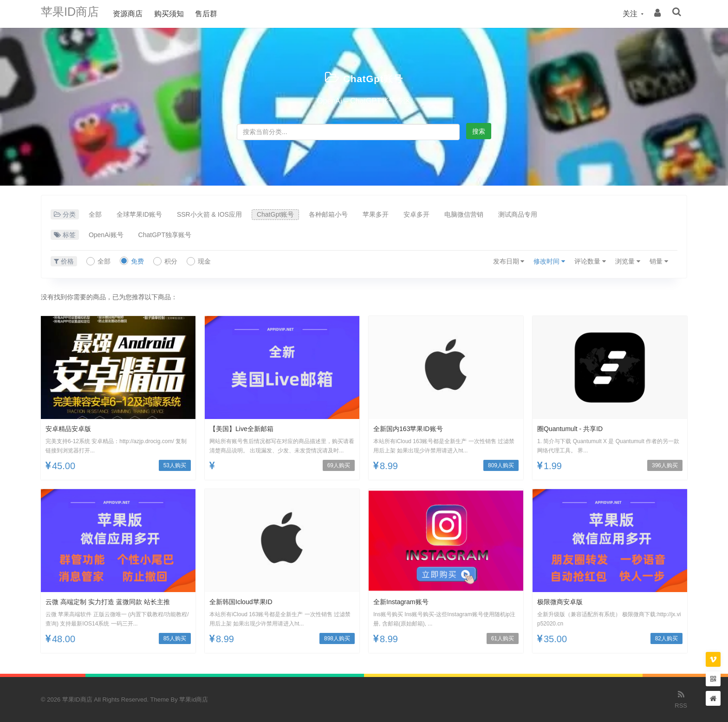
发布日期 (509, 261)
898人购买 (337, 638)
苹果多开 (376, 214)
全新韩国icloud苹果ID (245, 602)
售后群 (218, 14)
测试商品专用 (518, 214)
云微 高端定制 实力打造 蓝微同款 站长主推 (117, 602)
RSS (681, 699)
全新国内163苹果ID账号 (413, 429)
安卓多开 (416, 214)
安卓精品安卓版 (71, 429)
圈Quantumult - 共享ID (575, 429)
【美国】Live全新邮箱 (246, 429)
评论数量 (590, 261)
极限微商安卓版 (563, 602)
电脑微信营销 (464, 214)
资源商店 (139, 14)
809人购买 (501, 465)
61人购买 (503, 638)
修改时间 (549, 261)
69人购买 (339, 465)
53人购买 (175, 465)
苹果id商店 (194, 699)
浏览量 (628, 261)
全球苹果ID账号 (139, 214)
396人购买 (665, 465)
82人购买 (666, 638)
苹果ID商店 (76, 14)
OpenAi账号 (106, 235)
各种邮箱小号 (328, 214)
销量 (659, 261)
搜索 (479, 131)
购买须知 (180, 14)
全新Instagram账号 (405, 602)
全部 (95, 214)
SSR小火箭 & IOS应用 (209, 214)
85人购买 (175, 638)
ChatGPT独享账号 (165, 235)
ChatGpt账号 (373, 78)
